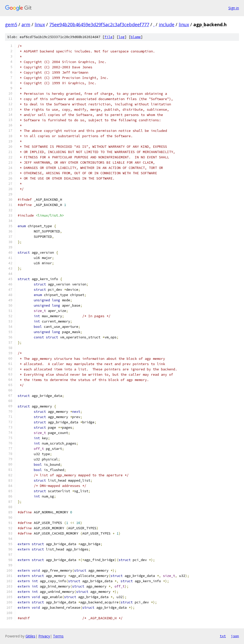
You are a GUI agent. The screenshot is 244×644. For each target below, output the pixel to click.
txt (223, 636)
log (122, 37)
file (109, 37)
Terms (58, 636)
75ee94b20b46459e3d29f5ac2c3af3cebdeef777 (99, 24)
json (235, 636)
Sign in (234, 8)
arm (26, 24)
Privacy (44, 636)
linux (40, 24)
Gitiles (30, 636)
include (167, 24)
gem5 (11, 24)
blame (136, 37)
